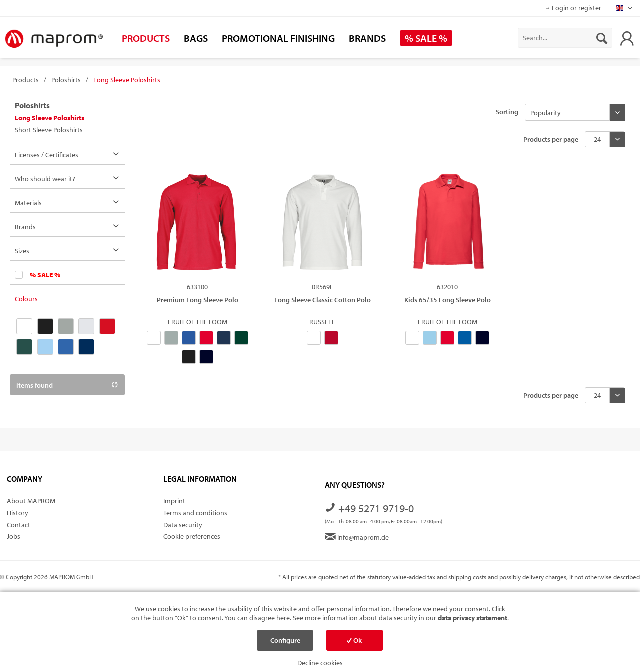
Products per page (551, 139)
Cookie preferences (192, 536)
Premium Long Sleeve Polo (198, 300)
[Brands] (367, 38)
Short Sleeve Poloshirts (49, 130)
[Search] (602, 38)
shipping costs (467, 577)
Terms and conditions (195, 513)
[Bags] (196, 38)
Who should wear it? (45, 179)
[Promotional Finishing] (278, 38)
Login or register (573, 8)
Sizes (22, 251)
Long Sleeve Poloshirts (50, 118)
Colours (26, 299)
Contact (19, 525)
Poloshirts (32, 105)
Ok (354, 640)
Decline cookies (320, 663)
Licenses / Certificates (47, 155)
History (18, 513)
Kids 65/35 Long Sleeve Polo (448, 300)
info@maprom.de (357, 537)
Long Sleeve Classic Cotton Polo (323, 300)
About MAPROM (31, 501)
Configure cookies (285, 643)
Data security (183, 525)
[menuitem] (565, 38)
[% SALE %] (426, 38)
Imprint (174, 501)
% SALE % (45, 275)
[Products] (146, 38)
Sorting (507, 112)
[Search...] (565, 38)
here (283, 618)
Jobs (14, 536)
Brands (25, 227)
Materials (28, 203)
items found (67, 385)
